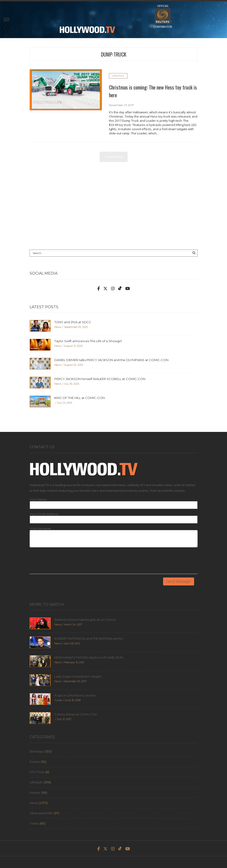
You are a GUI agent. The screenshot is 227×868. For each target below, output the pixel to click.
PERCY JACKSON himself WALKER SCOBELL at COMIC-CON (100, 379)
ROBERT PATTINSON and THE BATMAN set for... (90, 638)
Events (35, 762)
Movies (35, 793)
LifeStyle (118, 76)
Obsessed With (41, 813)
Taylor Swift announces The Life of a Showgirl (88, 341)
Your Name (38, 500)
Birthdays (37, 751)
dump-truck (114, 54)
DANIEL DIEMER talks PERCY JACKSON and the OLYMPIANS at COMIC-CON (111, 360)
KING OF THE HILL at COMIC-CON (80, 398)
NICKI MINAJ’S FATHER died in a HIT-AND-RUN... (90, 657)
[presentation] (65, 562)
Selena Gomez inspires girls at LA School (85, 620)
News (34, 803)
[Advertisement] (114, 208)
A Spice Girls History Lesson (75, 695)
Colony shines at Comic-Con (76, 714)
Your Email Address (44, 514)
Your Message (40, 529)
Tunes (34, 823)
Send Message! (179, 581)
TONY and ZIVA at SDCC (73, 322)
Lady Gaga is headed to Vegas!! (78, 676)
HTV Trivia (37, 772)
